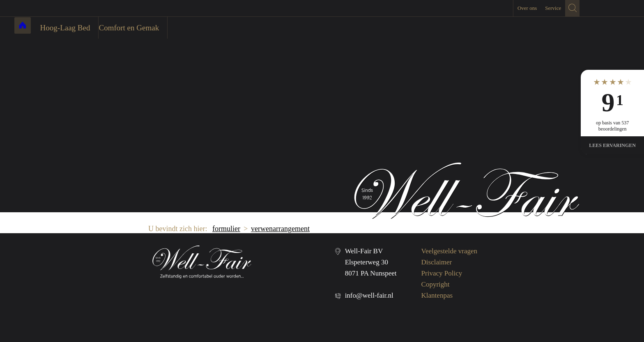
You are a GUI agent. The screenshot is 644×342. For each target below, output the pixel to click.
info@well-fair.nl (369, 295)
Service (553, 8)
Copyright (436, 284)
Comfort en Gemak (179, 28)
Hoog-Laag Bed (115, 28)
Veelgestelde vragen (449, 251)
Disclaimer (437, 262)
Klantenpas (437, 295)
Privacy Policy (442, 273)
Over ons (527, 8)
